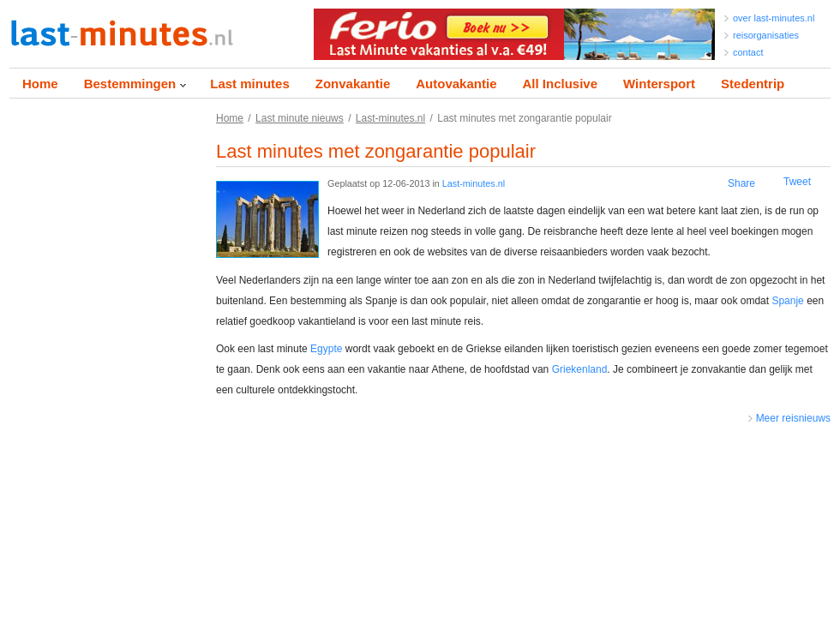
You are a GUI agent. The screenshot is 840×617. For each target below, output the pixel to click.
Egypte (326, 349)
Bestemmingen (130, 84)
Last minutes (250, 84)
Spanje (787, 301)
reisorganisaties (766, 35)
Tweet (797, 182)
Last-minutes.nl (390, 118)
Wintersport (659, 84)
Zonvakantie (353, 84)
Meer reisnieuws (793, 418)
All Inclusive (560, 84)
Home (40, 84)
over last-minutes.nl (774, 18)
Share (741, 183)
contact (748, 52)
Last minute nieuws (300, 118)
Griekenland (580, 369)
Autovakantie (456, 84)
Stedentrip (753, 84)
